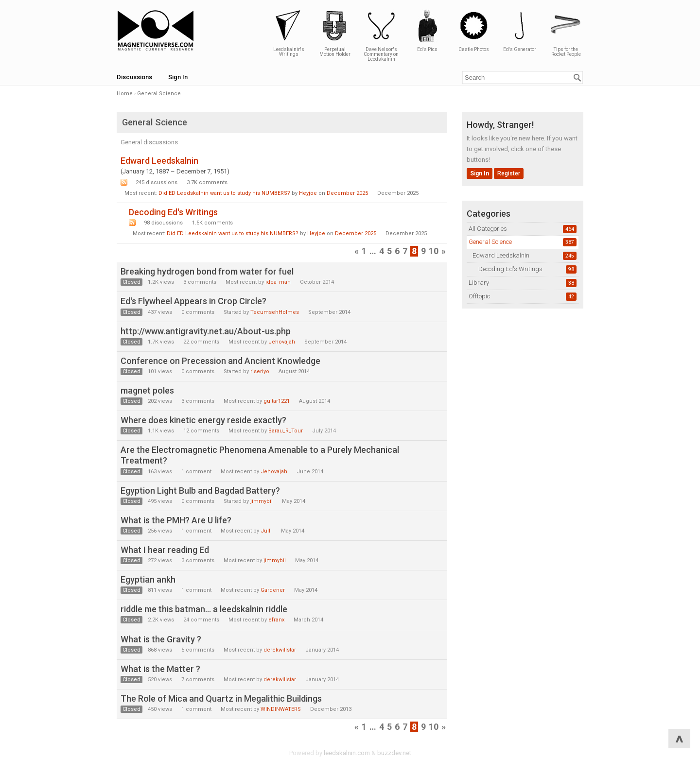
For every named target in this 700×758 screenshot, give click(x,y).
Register (509, 173)
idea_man (278, 282)
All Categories (488, 229)
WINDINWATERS (281, 709)
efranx (276, 620)
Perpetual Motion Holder (335, 33)
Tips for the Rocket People (566, 33)
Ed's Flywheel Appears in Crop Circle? (193, 301)
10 (434, 251)
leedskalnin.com (347, 753)
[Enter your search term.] (523, 78)
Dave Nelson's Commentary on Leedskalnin (381, 35)
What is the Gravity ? (161, 639)
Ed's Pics (427, 30)
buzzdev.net (394, 753)
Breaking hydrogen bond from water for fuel (207, 271)
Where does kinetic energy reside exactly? (203, 420)
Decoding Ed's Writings (510, 269)
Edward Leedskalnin (501, 255)
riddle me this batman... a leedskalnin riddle (204, 609)
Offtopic (479, 296)
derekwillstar (280, 650)
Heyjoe (308, 193)
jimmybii (262, 501)
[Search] (577, 78)
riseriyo (260, 371)
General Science (490, 242)
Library (479, 283)
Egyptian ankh (148, 579)
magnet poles (147, 390)
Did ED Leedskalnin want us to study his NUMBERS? (224, 193)
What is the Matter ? (160, 669)
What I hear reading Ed (165, 550)
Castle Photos (473, 30)
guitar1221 (277, 401)
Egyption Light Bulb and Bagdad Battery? (200, 491)
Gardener (273, 590)
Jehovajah (282, 342)
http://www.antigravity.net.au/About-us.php (206, 331)
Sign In (178, 77)
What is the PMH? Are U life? (176, 520)
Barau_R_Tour (286, 431)
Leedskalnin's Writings (289, 33)
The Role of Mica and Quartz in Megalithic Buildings (221, 698)
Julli (266, 531)
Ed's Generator (520, 30)
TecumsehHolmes (275, 312)
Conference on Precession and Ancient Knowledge (220, 361)
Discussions (134, 77)
